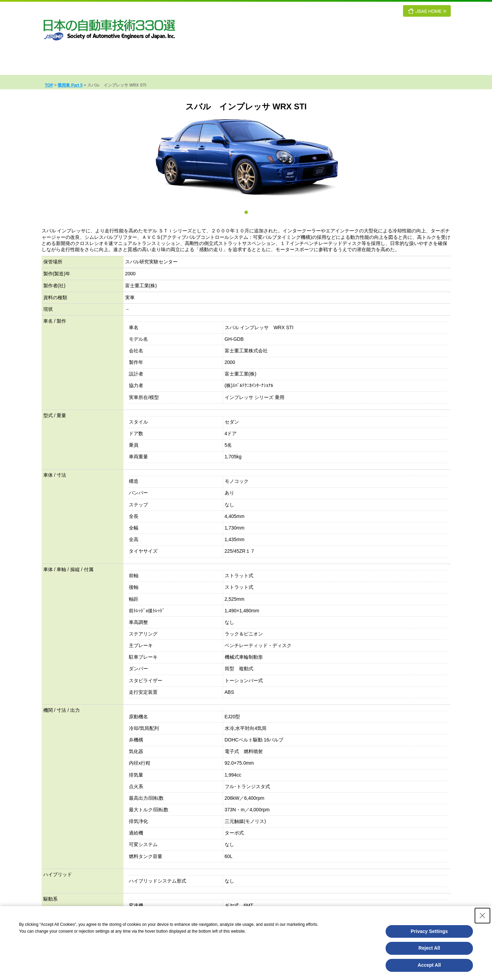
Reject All (429, 948)
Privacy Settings (429, 931)
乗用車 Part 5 (70, 85)
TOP (49, 85)
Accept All (429, 965)
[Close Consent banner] (482, 916)
